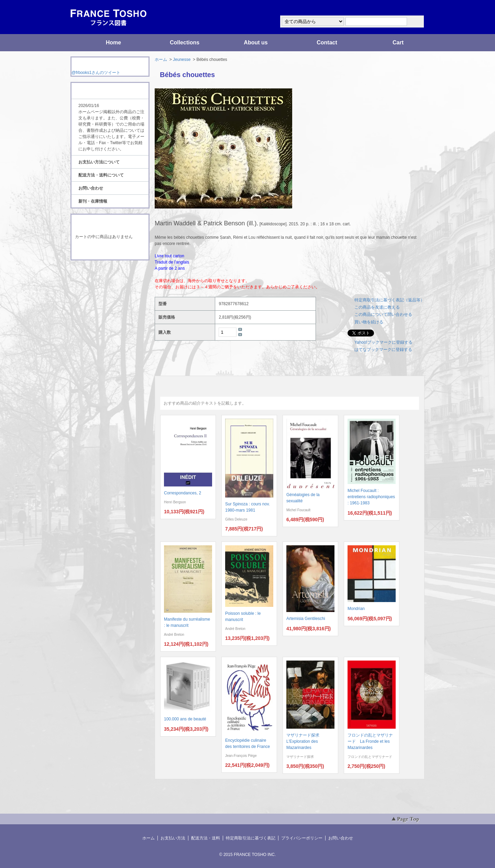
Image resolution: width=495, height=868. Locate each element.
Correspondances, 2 (183, 493)
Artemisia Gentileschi (306, 619)
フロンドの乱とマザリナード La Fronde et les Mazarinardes (370, 741)
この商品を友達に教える (377, 307)
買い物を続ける (369, 322)
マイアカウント (404, 8)
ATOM (103, 279)
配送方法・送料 (206, 838)
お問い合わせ (91, 188)
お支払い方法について (99, 162)
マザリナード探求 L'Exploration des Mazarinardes (305, 741)
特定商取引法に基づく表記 (251, 838)
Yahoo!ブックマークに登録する (383, 342)
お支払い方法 (173, 838)
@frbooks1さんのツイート (96, 73)
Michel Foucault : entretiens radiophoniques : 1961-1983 (371, 497)
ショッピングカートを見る (110, 250)
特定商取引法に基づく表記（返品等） (389, 300)
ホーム (161, 60)
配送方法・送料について (101, 175)
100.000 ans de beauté (185, 719)
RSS (99, 273)
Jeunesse (182, 60)
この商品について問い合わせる (383, 314)
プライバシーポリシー (302, 838)
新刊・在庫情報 (93, 201)
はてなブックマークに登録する (383, 350)
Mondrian (356, 609)
